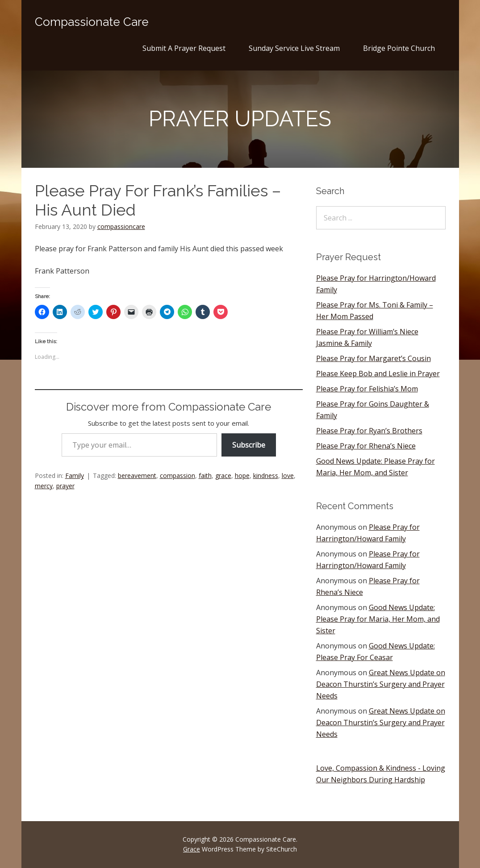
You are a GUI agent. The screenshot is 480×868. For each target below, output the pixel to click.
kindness (266, 476)
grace (223, 476)
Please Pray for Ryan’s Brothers (369, 431)
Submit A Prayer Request (184, 48)
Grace (192, 849)
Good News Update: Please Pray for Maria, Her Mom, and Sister (378, 619)
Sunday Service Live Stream (294, 48)
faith (205, 476)
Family (75, 476)
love (288, 476)
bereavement (137, 476)
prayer (65, 486)
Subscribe (249, 445)
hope (242, 476)
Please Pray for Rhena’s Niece (366, 446)
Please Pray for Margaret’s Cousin (374, 358)
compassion (177, 476)
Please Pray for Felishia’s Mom (367, 389)
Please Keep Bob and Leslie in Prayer (378, 374)
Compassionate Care (92, 22)
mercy (44, 486)
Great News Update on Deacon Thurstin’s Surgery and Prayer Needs (381, 684)
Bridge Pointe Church (399, 48)
